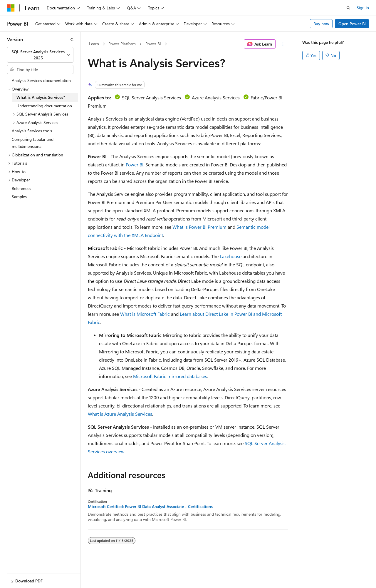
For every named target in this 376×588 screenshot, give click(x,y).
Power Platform (122, 44)
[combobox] (40, 55)
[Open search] (348, 8)
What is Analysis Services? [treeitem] (41, 97)
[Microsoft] (11, 8)
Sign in (363, 7)
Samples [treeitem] (19, 197)
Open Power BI (352, 24)
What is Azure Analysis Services (120, 414)
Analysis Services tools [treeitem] (32, 131)
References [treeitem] (21, 188)
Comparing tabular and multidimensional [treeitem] (33, 143)
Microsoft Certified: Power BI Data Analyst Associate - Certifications (150, 507)
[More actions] (283, 44)
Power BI (153, 44)
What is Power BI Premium (199, 227)
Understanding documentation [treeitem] (44, 106)
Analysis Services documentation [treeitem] (41, 80)
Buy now (321, 24)
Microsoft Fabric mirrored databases (170, 376)
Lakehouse (231, 256)
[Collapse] (72, 39)
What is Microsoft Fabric (145, 314)
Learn (94, 44)
